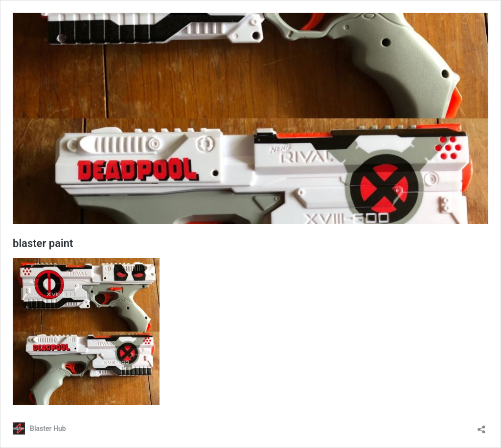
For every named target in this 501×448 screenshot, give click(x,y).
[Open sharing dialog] (481, 426)
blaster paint (43, 243)
